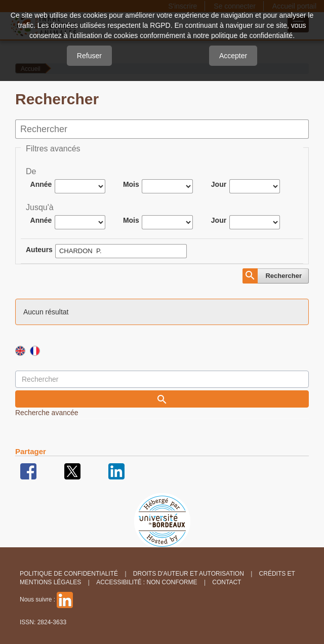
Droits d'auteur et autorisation (189, 574)
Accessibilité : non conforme (147, 582)
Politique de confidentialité (69, 574)
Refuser (89, 56)
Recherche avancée (47, 413)
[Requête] (162, 379)
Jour (219, 184)
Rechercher (283, 276)
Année (41, 184)
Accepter (233, 56)
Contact (227, 582)
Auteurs (39, 250)
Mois (131, 184)
